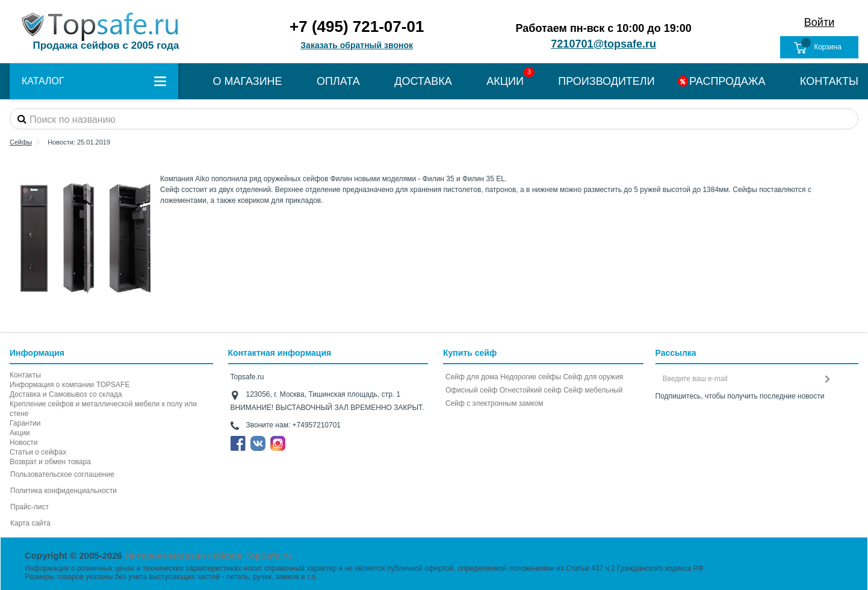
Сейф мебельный (593, 390)
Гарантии (25, 423)
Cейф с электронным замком (494, 403)
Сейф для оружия (593, 377)
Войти (819, 22)
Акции (20, 433)
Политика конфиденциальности (64, 491)
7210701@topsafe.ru (603, 44)
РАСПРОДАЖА (727, 81)
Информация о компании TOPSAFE (70, 385)
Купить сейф (470, 353)
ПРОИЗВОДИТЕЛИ (606, 81)
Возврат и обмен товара (50, 462)
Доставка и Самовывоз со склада (66, 394)
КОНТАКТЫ (829, 81)
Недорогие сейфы (531, 377)
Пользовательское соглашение (62, 474)
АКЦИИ (505, 81)
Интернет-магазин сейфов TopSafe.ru (208, 555)
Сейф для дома (472, 377)
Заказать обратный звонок (357, 45)
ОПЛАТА (338, 81)
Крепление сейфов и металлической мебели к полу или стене (103, 409)
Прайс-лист (29, 507)
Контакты (25, 375)
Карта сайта (30, 523)
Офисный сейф (471, 390)
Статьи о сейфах (38, 452)
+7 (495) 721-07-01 (357, 26)
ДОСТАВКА (423, 81)
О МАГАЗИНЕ (247, 81)
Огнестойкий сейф (531, 390)
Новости (23, 442)
